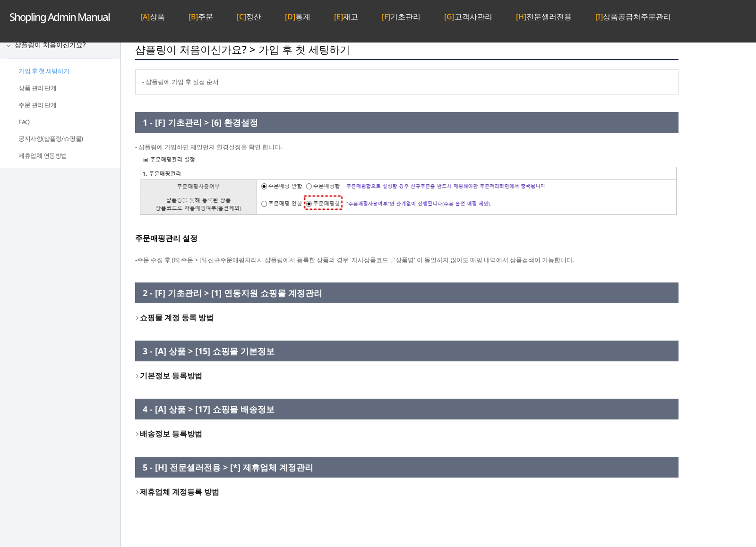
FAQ (24, 122)
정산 (249, 17)
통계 (298, 17)
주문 (201, 17)
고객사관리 (468, 17)
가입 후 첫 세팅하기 (44, 71)
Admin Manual (60, 17)
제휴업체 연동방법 (43, 155)
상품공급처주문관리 (633, 17)
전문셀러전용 (544, 17)
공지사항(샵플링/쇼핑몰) (51, 138)
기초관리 (401, 17)
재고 (346, 17)
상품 (153, 17)
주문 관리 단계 (37, 105)
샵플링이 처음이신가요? (50, 45)
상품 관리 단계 (37, 88)
